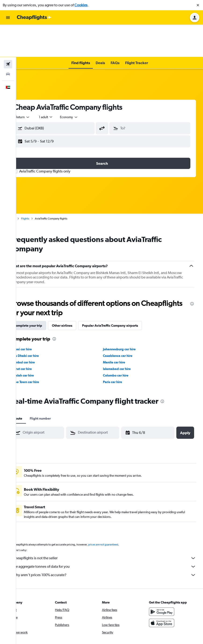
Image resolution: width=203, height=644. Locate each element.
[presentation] (192, 271)
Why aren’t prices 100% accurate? (112, 543)
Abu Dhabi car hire (40, 323)
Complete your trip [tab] (43, 293)
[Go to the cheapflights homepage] (34, 18)
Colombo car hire (123, 343)
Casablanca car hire (125, 323)
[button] (198, 5)
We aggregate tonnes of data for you (112, 534)
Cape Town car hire (40, 350)
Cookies (81, 5)
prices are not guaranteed (118, 512)
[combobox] (38, 85)
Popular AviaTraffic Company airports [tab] (125, 293)
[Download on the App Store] (165, 591)
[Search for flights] (8, 32)
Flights (40, 186)
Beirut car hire (36, 337)
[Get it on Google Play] (165, 579)
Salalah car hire (38, 343)
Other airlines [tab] (77, 293)
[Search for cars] (8, 42)
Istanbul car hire (38, 330)
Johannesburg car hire (127, 317)
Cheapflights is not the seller (112, 526)
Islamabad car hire (125, 337)
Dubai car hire (36, 317)
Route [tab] (33, 386)
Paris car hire (120, 350)
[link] (25, 624)
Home (27, 186)
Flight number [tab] (55, 386)
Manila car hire (122, 330)
